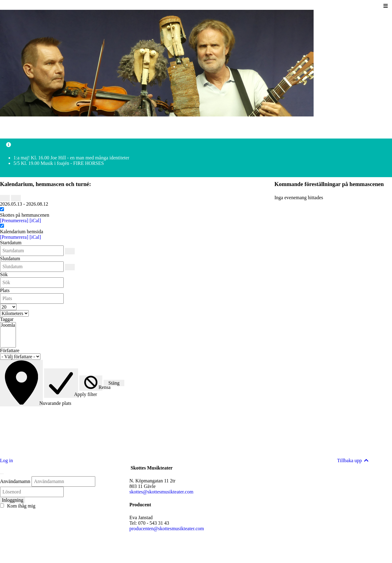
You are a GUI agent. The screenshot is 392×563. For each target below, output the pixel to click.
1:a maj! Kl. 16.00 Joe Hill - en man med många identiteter (71, 158)
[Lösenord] (32, 492)
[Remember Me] (2, 506)
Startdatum (11, 243)
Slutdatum (10, 259)
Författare (10, 350)
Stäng (114, 383)
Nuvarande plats (24, 403)
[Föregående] (5, 198)
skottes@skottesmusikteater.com (161, 492)
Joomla (8, 325)
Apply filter (63, 395)
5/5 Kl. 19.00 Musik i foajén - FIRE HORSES (59, 163)
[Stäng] (2, 474)
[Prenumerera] (15, 221)
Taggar (7, 319)
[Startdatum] (70, 251)
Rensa (93, 387)
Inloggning (13, 500)
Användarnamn (15, 481)
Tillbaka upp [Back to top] (353, 460)
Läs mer (8, 449)
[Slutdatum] (70, 267)
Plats (5, 290)
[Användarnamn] (63, 481)
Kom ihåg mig (18, 506)
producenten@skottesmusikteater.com (167, 529)
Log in (6, 460)
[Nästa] (16, 198)
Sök (4, 274)
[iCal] (35, 221)
